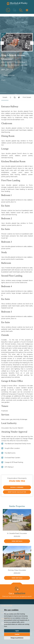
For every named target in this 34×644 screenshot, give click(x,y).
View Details (17, 541)
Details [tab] (5, 97)
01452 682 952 (17, 481)
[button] (2, 43)
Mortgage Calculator (17, 492)
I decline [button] (17, 634)
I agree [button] (17, 631)
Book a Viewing (17, 487)
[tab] (10, 98)
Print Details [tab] (27, 97)
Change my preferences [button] (17, 638)
